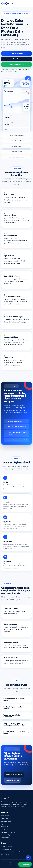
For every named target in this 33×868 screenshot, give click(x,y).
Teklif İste (16, 59)
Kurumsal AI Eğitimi (7, 835)
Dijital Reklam (5, 824)
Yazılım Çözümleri (6, 818)
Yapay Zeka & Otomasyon (9, 832)
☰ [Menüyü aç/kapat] (30, 3)
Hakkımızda (7, 865)
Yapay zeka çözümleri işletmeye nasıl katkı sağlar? (14, 724)
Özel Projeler (5, 838)
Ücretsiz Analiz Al (17, 53)
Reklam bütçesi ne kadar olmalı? (13, 708)
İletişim (12, 865)
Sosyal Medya (5, 827)
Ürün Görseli (5, 829)
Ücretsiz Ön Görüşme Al (14, 775)
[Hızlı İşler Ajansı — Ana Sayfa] (7, 3)
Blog (2, 865)
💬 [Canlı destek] (28, 858)
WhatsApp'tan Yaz (17, 64)
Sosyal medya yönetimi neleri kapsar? (15, 733)
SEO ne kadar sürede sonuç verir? (14, 700)
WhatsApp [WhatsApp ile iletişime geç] (25, 864)
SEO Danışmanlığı (6, 821)
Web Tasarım (5, 816)
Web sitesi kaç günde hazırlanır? (12, 716)
